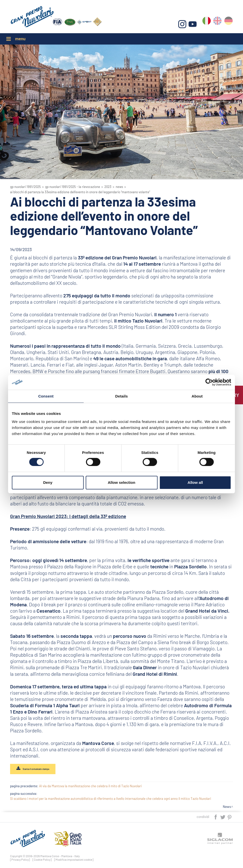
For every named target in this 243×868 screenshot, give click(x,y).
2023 (108, 187)
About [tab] (197, 396)
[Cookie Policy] (42, 860)
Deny (48, 482)
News (119, 187)
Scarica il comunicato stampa (38, 769)
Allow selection (121, 482)
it (207, 23)
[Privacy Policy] (20, 860)
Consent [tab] (46, 396)
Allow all (195, 482)
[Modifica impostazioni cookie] (74, 860)
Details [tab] (121, 396)
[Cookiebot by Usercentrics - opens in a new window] (209, 382)
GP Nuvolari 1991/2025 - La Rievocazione (73, 187)
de (229, 23)
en (218, 23)
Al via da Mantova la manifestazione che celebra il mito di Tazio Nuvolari (90, 787)
